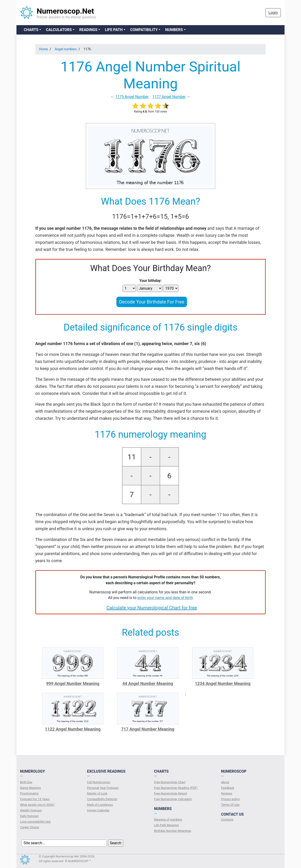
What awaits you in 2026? (37, 805)
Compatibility (144, 30)
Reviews (227, 793)
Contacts (227, 819)
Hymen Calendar (98, 810)
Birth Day (26, 782)
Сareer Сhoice (30, 827)
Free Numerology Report (171, 793)
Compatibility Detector (102, 799)
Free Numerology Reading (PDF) (176, 788)
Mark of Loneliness (100, 805)
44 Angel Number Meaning (148, 683)
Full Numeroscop (99, 782)
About (225, 782)
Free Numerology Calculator (173, 799)
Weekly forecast (31, 810)
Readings (88, 30)
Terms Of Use (230, 805)
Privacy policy (230, 799)
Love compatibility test (35, 822)
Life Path (114, 30)
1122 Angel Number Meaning (73, 729)
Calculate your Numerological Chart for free (152, 608)
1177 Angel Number (169, 97)
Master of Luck (97, 793)
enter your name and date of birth (165, 598)
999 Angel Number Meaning (73, 683)
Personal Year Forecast (103, 788)
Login (273, 13)
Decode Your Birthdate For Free (152, 302)
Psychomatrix (29, 793)
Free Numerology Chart (170, 782)
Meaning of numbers (168, 819)
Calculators (59, 30)
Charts (31, 30)
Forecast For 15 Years (35, 799)
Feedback (228, 788)
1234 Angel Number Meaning (223, 683)
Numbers (174, 30)
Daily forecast (29, 816)
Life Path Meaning (166, 825)
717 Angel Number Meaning (148, 729)
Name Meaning (30, 788)
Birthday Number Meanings (173, 831)
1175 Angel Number (132, 97)
